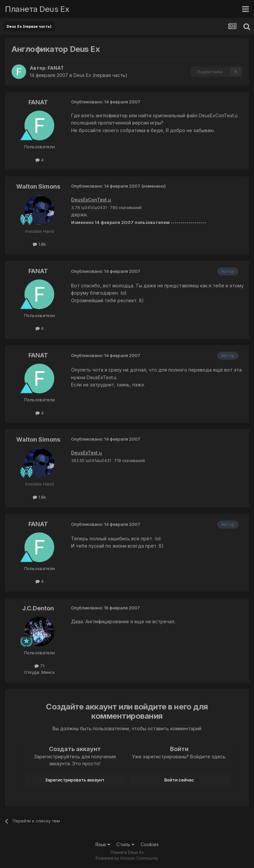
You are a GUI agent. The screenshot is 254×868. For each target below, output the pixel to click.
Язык (103, 844)
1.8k (39, 244)
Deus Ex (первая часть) (100, 75)
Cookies (150, 844)
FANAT (56, 68)
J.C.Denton (38, 608)
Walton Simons (38, 186)
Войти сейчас (179, 780)
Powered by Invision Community (127, 858)
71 (39, 666)
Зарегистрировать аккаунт (75, 780)
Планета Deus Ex (37, 9)
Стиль (125, 844)
